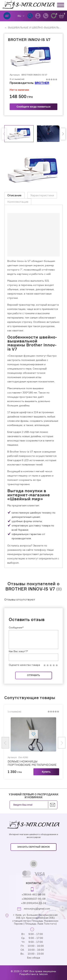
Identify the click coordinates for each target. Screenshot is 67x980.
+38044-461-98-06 (33, 894)
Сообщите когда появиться (34, 107)
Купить (46, 772)
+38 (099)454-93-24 (33, 903)
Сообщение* (16, 628)
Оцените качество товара (24, 665)
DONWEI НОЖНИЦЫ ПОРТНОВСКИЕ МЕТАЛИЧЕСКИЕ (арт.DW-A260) (32, 763)
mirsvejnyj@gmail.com (37, 909)
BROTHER (42, 83)
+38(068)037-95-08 (34, 899)
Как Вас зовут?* (18, 651)
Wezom (44, 974)
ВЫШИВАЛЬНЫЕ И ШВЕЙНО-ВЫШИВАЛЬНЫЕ (36, 27)
